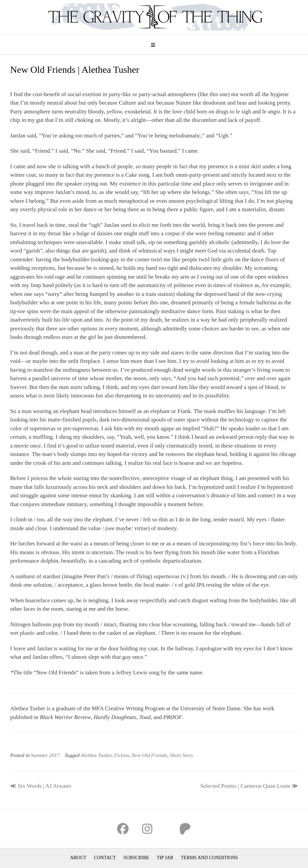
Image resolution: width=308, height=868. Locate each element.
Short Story (182, 755)
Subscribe (136, 858)
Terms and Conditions (209, 858)
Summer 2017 (45, 755)
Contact (105, 858)
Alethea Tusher (96, 755)
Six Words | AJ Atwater (45, 786)
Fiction (122, 755)
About (78, 858)
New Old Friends (149, 755)
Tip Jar (165, 858)
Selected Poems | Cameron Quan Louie (245, 786)
